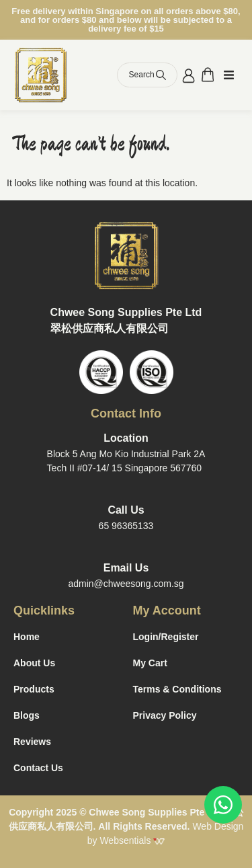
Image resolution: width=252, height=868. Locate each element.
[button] (229, 75)
